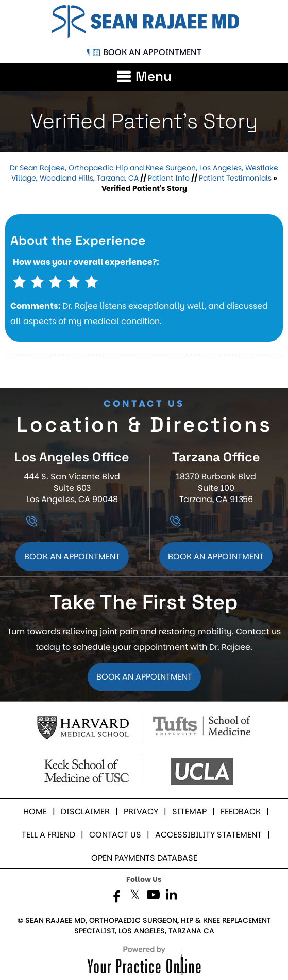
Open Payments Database (144, 858)
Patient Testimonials (235, 178)
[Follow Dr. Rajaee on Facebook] (117, 897)
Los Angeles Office (72, 457)
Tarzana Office (216, 457)
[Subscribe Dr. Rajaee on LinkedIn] (171, 897)
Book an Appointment (152, 52)
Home (35, 812)
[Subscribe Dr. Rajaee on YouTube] (153, 897)
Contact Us (115, 835)
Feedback (241, 812)
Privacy (141, 812)
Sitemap (189, 812)
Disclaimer (85, 812)
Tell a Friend (48, 835)
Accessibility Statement (208, 835)
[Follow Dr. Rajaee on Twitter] (135, 897)
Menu (154, 76)
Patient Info (169, 178)
